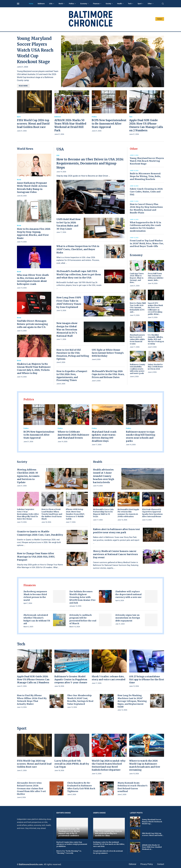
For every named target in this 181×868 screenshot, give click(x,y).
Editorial (132, 864)
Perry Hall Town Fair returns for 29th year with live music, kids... (156, 277)
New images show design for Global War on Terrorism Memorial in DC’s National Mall (67, 330)
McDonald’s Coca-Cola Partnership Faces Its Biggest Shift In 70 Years (103, 513)
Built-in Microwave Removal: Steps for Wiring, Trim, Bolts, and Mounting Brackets (145, 176)
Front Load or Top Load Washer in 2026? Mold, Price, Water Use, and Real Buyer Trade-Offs (147, 243)
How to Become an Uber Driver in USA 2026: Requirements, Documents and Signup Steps (90, 163)
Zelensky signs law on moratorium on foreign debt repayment (128, 618)
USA (51, 4)
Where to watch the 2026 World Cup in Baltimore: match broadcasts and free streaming (145, 765)
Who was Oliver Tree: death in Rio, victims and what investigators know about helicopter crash (33, 280)
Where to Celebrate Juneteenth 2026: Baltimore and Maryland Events (73, 435)
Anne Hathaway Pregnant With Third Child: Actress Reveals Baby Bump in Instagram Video (32, 187)
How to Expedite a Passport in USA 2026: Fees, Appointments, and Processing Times (72, 376)
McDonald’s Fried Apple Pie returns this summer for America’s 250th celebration (128, 513)
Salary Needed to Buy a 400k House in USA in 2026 (155, 367)
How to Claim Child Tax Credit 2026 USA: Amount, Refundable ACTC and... (138, 308)
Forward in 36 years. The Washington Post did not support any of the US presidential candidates (69, 832)
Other (150, 4)
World (61, 4)
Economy (84, 4)
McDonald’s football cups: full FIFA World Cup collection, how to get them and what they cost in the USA (79, 274)
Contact (160, 19)
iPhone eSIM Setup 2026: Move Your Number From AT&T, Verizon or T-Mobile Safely (75, 514)
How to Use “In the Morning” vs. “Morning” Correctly (69, 852)
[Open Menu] (18, 4)
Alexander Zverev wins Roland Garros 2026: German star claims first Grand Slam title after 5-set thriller (31, 788)
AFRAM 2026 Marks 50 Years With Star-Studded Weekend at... (152, 847)
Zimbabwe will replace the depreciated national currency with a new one (129, 594)
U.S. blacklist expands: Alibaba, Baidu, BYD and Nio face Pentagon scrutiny (156, 339)
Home (31, 4)
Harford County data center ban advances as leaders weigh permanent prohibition (72, 844)
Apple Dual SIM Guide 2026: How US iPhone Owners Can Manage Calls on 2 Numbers (33, 680)
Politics (72, 4)
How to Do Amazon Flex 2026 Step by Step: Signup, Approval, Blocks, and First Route (34, 234)
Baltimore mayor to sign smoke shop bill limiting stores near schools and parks (141, 436)
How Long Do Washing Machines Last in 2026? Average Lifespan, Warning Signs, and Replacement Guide (132, 701)
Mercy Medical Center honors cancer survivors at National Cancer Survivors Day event (115, 554)
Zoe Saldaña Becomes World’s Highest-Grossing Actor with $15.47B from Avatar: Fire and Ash (82, 597)
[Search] (163, 4)
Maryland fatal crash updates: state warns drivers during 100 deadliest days (104, 436)
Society (108, 4)
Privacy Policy (147, 864)
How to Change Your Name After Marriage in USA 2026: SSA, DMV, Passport (36, 557)
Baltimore (41, 4)
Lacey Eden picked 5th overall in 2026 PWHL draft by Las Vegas (72, 764)
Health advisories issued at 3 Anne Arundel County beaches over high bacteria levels (104, 476)
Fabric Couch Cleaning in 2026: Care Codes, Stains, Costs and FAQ (146, 192)
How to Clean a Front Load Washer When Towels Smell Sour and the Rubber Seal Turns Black (52, 514)
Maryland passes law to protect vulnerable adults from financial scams (137, 339)
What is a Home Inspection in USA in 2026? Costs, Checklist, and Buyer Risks (78, 249)
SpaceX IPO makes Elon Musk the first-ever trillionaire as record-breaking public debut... (155, 309)
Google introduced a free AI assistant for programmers (108, 852)
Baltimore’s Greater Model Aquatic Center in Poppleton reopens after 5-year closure (71, 680)
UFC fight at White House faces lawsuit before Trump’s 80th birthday (108, 353)
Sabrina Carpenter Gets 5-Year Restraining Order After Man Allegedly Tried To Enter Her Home (28, 514)
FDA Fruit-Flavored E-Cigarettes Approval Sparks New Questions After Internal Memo (152, 513)
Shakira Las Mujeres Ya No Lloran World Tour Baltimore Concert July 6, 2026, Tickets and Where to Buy (34, 369)
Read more (23, 86)
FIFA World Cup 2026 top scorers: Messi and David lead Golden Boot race (33, 124)
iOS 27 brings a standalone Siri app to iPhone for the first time (147, 680)
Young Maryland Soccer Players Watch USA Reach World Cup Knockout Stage (35, 50)
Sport (140, 4)
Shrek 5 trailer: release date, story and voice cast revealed (109, 678)
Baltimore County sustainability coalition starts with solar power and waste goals (138, 369)
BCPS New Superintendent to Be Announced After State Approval (109, 124)
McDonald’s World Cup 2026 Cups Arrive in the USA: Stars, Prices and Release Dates (108, 374)
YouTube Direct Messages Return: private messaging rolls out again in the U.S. (32, 324)
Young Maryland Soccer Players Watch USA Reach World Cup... (152, 822)
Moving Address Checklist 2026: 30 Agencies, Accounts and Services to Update (28, 476)
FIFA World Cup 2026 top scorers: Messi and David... (153, 834)
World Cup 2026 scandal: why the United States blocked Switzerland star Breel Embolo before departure (109, 765)
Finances (96, 4)
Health (119, 4)
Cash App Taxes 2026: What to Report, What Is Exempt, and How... (137, 278)
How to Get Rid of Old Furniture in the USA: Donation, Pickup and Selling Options (73, 354)
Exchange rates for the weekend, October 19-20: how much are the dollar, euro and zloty (109, 844)
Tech (130, 4)
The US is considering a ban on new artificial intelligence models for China (108, 833)
